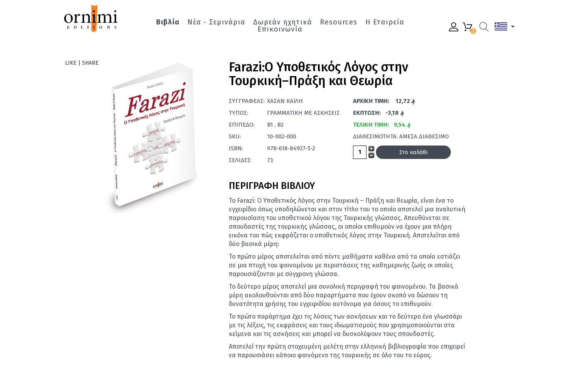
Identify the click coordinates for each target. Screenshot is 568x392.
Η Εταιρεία (385, 22)
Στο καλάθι (414, 152)
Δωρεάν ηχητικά (283, 22)
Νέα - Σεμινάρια (216, 22)
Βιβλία (168, 22)
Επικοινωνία (280, 29)
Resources (339, 22)
